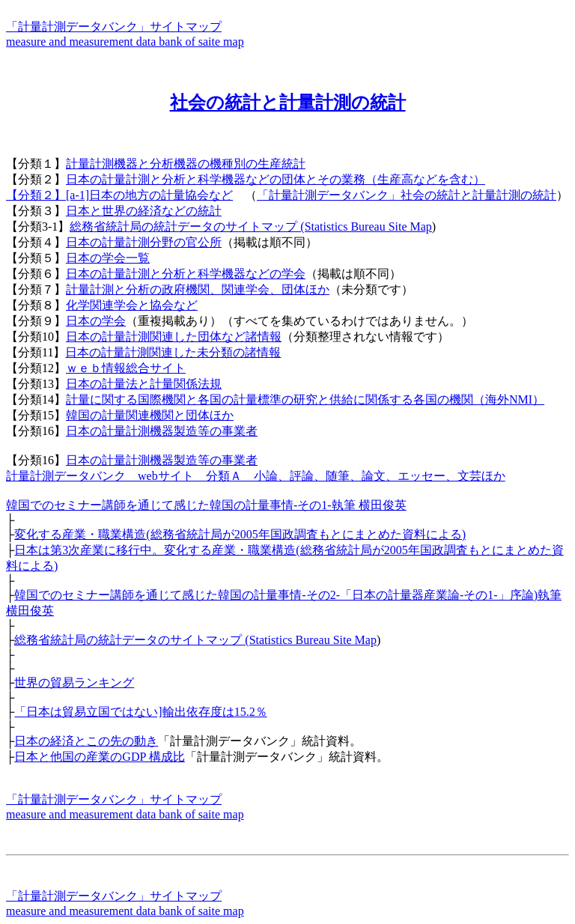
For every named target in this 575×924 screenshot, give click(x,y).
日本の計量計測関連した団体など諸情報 (174, 337)
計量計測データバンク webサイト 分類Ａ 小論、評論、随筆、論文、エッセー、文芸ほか (256, 476)
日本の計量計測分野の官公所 (144, 242)
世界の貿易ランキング (74, 683)
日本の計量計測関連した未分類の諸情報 (173, 352)
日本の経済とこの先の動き (86, 741)
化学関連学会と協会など (132, 305)
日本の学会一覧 (108, 258)
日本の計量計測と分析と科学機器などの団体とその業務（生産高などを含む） (276, 179)
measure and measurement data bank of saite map (125, 42)
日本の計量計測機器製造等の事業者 (162, 431)
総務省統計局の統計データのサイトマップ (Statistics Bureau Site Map (251, 227)
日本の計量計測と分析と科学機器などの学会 (186, 274)
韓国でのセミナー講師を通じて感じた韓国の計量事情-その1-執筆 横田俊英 (206, 505)
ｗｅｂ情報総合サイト (126, 368)
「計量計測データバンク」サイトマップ (114, 27)
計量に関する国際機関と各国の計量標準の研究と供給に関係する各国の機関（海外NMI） (305, 399)
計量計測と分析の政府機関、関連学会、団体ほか (198, 289)
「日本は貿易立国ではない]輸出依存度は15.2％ (140, 712)
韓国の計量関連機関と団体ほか (150, 415)
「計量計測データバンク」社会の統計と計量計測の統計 (407, 195)
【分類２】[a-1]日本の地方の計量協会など (119, 195)
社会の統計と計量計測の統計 (288, 103)
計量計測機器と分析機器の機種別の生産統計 (186, 164)
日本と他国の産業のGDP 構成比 (99, 757)
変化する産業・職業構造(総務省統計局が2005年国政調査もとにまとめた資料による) (240, 534)
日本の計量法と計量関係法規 (144, 384)
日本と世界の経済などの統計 (144, 211)
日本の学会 (96, 321)
